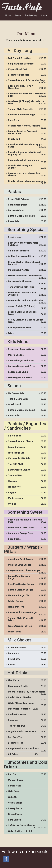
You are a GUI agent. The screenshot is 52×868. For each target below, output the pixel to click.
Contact (45, 15)
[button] (26, 58)
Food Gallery (31, 15)
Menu (18, 15)
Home (8, 15)
